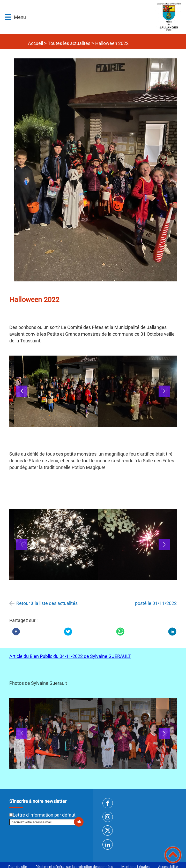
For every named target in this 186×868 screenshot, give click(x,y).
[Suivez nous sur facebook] (108, 803)
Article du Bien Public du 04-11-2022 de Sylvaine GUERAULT (70, 656)
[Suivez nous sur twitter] (108, 831)
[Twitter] (68, 632)
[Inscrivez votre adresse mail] (44, 822)
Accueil (35, 43)
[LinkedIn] (172, 632)
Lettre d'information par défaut (44, 815)
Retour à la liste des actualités (47, 603)
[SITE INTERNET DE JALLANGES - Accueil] (105, 17)
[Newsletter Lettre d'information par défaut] (11, 815)
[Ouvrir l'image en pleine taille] (98, 170)
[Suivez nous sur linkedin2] (108, 844)
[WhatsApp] (120, 632)
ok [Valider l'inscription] (79, 822)
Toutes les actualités (69, 43)
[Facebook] (16, 632)
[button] (8, 17)
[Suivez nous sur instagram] (108, 817)
